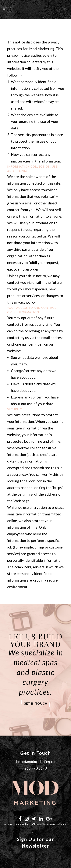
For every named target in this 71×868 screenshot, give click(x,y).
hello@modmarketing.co (35, 762)
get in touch (35, 703)
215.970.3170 (36, 768)
